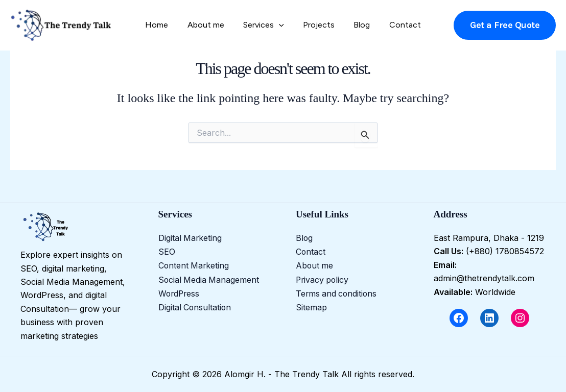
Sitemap (311, 305)
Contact (398, 25)
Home (164, 25)
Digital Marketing (191, 238)
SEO (167, 251)
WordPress (180, 292)
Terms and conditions (337, 292)
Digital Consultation (195, 305)
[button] (505, 25)
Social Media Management (209, 278)
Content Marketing (194, 265)
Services (265, 25)
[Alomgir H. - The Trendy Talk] (61, 24)
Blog (358, 25)
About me (210, 25)
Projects (317, 25)
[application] (280, 25)
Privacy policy (323, 278)
